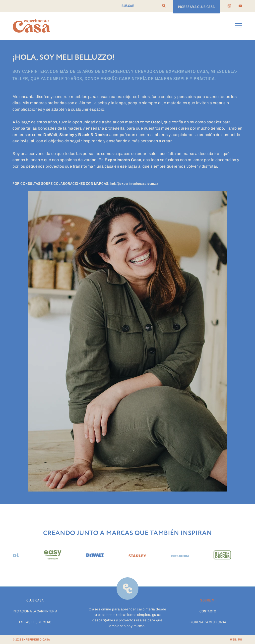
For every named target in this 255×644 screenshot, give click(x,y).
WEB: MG (236, 640)
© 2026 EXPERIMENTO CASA (31, 640)
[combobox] (142, 6)
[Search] (164, 6)
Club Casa (35, 600)
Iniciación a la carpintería (35, 611)
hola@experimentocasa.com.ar (134, 183)
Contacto (208, 611)
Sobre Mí (208, 600)
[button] (239, 26)
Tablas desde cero (35, 622)
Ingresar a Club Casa (208, 622)
